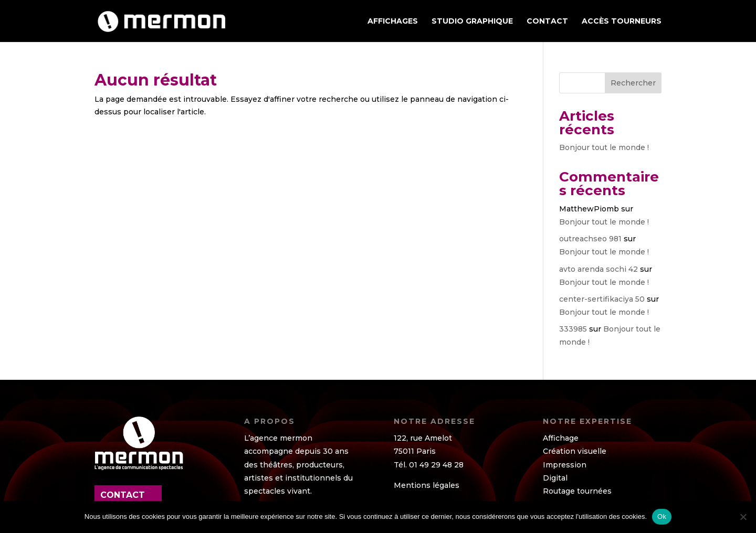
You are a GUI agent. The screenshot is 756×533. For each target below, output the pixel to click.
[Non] (743, 517)
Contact (547, 22)
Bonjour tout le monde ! (604, 147)
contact (123, 495)
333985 (573, 329)
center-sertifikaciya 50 (602, 299)
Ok (662, 516)
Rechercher (633, 83)
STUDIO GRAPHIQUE (472, 22)
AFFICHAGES (393, 22)
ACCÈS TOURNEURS (622, 22)
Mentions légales (427, 485)
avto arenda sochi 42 (598, 269)
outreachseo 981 (590, 239)
